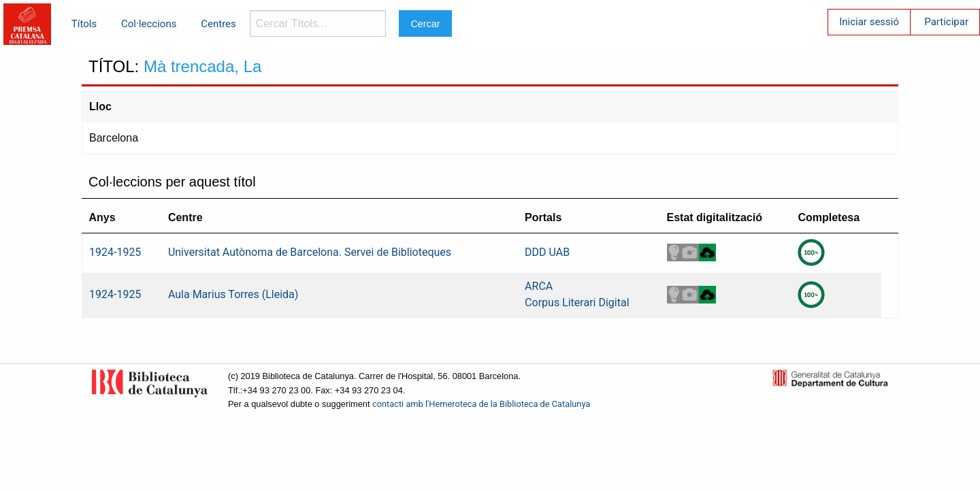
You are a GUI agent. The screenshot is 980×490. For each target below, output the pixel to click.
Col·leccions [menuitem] (149, 24)
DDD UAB (547, 252)
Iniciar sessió (869, 22)
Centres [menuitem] (218, 24)
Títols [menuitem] (84, 24)
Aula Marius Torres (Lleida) (233, 294)
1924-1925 (115, 252)
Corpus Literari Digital (577, 303)
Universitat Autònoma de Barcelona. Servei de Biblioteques (310, 252)
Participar (946, 22)
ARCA (539, 286)
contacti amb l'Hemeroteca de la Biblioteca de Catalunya (481, 404)
